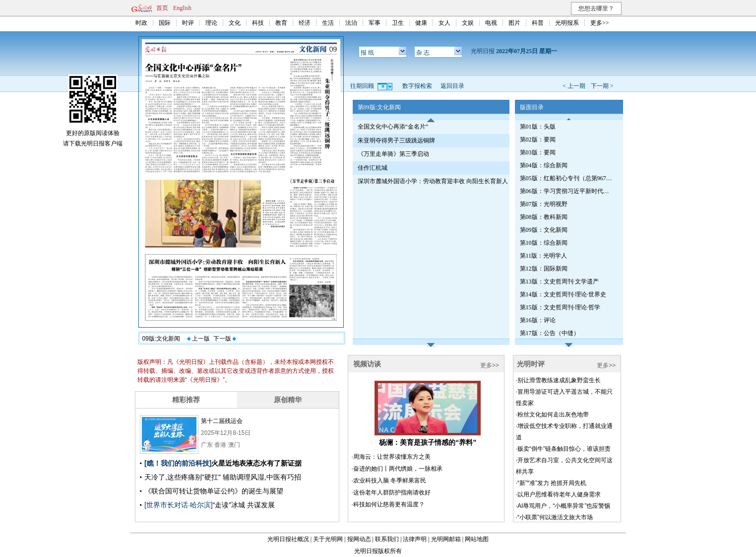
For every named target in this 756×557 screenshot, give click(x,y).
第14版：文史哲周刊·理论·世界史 (563, 294)
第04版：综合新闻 (544, 165)
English (182, 8)
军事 (375, 23)
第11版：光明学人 (544, 256)
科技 (258, 23)
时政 (141, 23)
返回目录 (452, 86)
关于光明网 (328, 539)
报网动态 (359, 539)
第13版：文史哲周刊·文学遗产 (559, 281)
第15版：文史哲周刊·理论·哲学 (560, 307)
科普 (538, 23)
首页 (162, 8)
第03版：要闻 (538, 152)
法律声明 (415, 539)
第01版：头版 (538, 127)
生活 (328, 23)
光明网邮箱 (446, 539)
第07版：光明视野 (544, 204)
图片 (514, 23)
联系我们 (387, 539)
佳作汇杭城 (373, 168)
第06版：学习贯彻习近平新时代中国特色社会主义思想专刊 (567, 191)
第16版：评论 (538, 320)
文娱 (468, 23)
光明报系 (567, 23)
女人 (444, 23)
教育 (281, 23)
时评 (188, 23)
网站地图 (477, 539)
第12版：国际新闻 (544, 269)
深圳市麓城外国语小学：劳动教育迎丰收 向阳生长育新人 (433, 181)
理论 (211, 23)
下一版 (225, 339)
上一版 (198, 339)
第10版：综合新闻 (544, 243)
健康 (421, 23)
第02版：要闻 (538, 139)
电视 (491, 23)
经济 (305, 23)
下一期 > (602, 86)
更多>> (600, 23)
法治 (351, 23)
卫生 (398, 23)
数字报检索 (417, 86)
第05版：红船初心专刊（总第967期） (567, 178)
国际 (165, 23)
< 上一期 (574, 86)
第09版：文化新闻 (544, 230)
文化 (235, 23)
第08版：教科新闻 (544, 217)
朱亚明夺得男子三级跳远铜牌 (396, 140)
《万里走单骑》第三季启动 (393, 154)
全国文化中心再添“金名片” (393, 127)
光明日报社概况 (288, 539)
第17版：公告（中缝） (550, 333)
